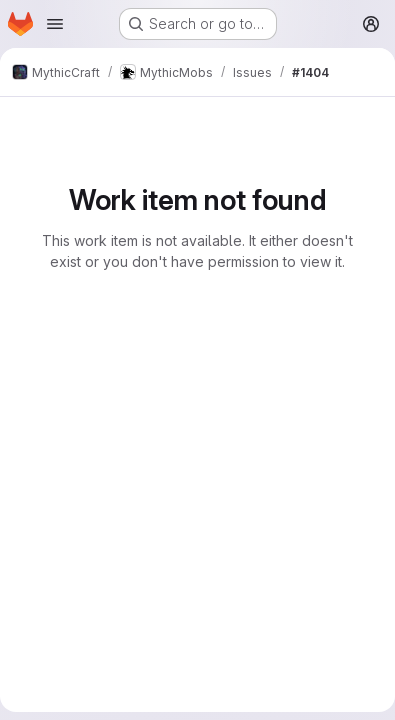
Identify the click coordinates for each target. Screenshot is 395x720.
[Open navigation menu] (55, 24)
